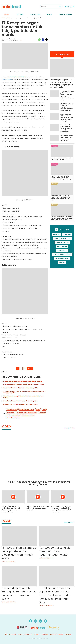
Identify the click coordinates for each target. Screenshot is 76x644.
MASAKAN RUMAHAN (62, 258)
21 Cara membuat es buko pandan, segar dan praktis (20, 388)
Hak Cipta (45, 634)
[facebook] (66, 6)
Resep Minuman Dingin (26, 409)
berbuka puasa (7, 80)
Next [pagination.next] (30, 369)
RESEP (56, 238)
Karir (61, 634)
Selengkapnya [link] (69, 428)
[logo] (11, 6)
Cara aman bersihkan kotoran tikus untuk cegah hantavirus (62, 159)
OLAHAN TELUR (62, 250)
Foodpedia (35, 14)
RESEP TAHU (67, 234)
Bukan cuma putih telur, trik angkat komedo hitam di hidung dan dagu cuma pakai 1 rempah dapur (62, 218)
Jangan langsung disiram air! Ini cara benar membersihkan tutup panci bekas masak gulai (67, 118)
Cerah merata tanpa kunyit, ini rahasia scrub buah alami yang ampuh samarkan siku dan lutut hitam (61, 198)
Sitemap (68, 634)
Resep (7, 14)
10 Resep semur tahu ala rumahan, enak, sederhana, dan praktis (55, 551)
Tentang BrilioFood (25, 634)
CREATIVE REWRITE (62, 242)
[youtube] (74, 6)
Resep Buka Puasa (13, 418)
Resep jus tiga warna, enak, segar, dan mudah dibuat (20, 404)
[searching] (60, 7)
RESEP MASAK (62, 246)
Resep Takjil (11, 412)
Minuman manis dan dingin (18, 77)
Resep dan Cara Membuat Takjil (27, 412)
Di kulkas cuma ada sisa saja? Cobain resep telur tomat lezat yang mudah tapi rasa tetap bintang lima (55, 595)
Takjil (44, 409)
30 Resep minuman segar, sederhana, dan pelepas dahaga (22, 381)
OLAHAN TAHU (66, 238)
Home (4, 18)
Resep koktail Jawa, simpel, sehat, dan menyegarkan (20, 401)
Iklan (7, 634)
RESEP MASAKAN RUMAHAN (62, 254)
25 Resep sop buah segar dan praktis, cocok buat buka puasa (23, 385)
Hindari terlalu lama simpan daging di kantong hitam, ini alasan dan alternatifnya (66, 128)
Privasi (36, 634)
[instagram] (68, 6)
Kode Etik (54, 634)
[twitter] (71, 6)
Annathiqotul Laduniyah (8, 39)
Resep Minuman (12, 409)
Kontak (13, 634)
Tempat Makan (66, 14)
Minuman (42, 412)
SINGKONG (57, 234)
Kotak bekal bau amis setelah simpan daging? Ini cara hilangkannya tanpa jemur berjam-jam (67, 107)
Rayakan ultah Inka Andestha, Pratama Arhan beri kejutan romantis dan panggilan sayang (61, 178)
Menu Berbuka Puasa (13, 415)
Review (20, 14)
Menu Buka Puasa (28, 415)
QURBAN (62, 262)
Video (49, 14)
